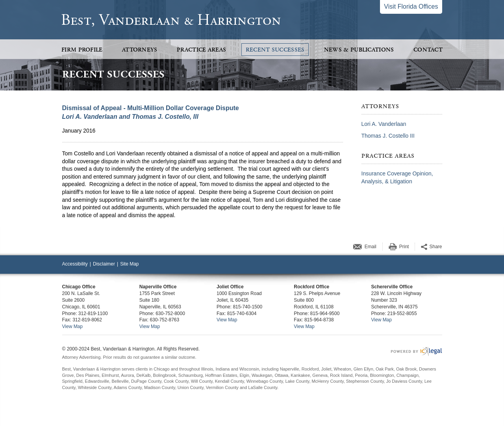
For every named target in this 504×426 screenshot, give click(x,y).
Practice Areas (201, 50)
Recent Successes (275, 50)
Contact (428, 50)
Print (404, 247)
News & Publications (359, 50)
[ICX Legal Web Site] (416, 351)
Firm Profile (82, 50)
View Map (72, 326)
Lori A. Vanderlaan (384, 124)
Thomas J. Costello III (388, 136)
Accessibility (75, 264)
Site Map (129, 264)
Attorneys (140, 50)
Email (371, 247)
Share (435, 247)
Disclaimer (104, 264)
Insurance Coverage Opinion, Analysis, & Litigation (397, 177)
